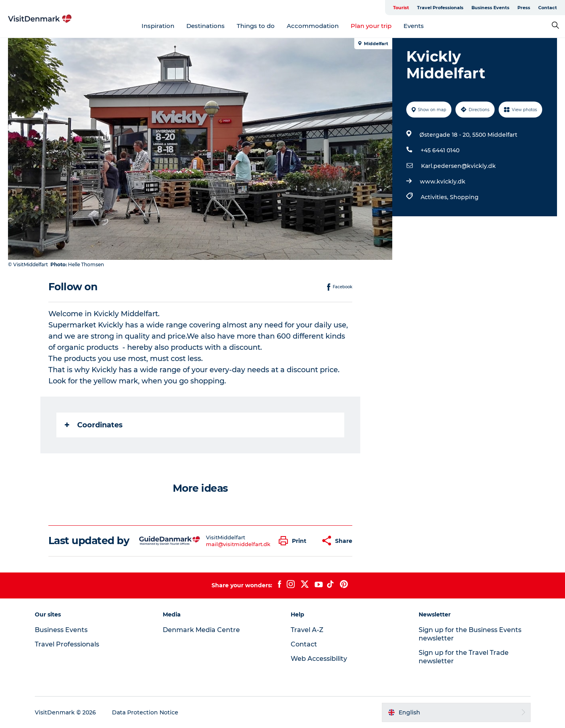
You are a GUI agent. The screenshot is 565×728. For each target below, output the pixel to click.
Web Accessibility (319, 659)
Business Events (490, 8)
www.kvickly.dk (443, 182)
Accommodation (313, 26)
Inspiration (158, 26)
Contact (548, 8)
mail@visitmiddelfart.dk (238, 544)
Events (414, 26)
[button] (294, 541)
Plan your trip (371, 26)
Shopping (464, 197)
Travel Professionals (440, 8)
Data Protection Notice (145, 712)
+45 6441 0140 (440, 150)
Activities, (435, 197)
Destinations (206, 26)
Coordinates (94, 425)
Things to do (256, 26)
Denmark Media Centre (201, 630)
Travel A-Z (307, 630)
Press (524, 8)
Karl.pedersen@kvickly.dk (458, 166)
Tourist (401, 8)
